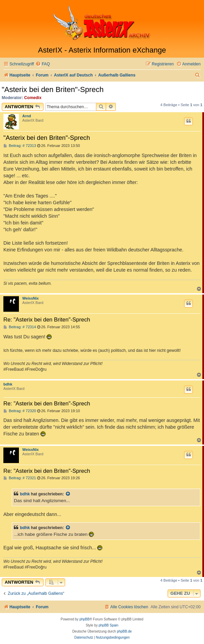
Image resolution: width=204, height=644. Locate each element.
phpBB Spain (108, 625)
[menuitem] (43, 64)
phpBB (84, 619)
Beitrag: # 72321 (20, 478)
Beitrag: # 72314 (20, 327)
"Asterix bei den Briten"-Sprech (53, 89)
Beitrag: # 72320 (20, 411)
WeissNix (31, 298)
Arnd (27, 116)
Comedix (33, 98)
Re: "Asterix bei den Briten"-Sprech (47, 319)
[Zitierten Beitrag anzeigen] (68, 494)
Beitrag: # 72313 (20, 146)
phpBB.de (124, 631)
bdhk (8, 384)
